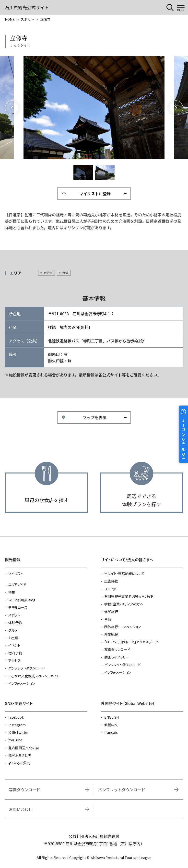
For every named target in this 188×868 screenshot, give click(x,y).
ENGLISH (112, 717)
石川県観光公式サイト (27, 7)
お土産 (13, 638)
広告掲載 (111, 581)
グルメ (13, 630)
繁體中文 (111, 725)
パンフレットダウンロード (27, 668)
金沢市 (48, 273)
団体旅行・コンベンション (123, 627)
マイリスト (16, 573)
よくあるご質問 (19, 763)
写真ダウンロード (117, 649)
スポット (27, 19)
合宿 (108, 619)
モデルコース (18, 607)
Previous (12, 108)
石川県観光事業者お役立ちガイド (129, 596)
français (111, 732)
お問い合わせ (21, 809)
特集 (12, 592)
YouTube (15, 740)
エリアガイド (17, 584)
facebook (16, 717)
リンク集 (110, 589)
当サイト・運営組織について (124, 573)
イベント (14, 645)
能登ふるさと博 (20, 755)
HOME (10, 19)
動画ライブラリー (117, 657)
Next (176, 108)
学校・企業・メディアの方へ (124, 604)
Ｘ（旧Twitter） (19, 732)
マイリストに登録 (95, 194)
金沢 (65, 273)
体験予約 (15, 623)
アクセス (15, 660)
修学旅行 (111, 612)
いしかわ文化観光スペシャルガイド (34, 676)
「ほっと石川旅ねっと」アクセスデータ (131, 642)
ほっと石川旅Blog (22, 600)
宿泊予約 (15, 653)
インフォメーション (22, 683)
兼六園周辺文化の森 (24, 748)
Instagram (17, 725)
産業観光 (111, 634)
